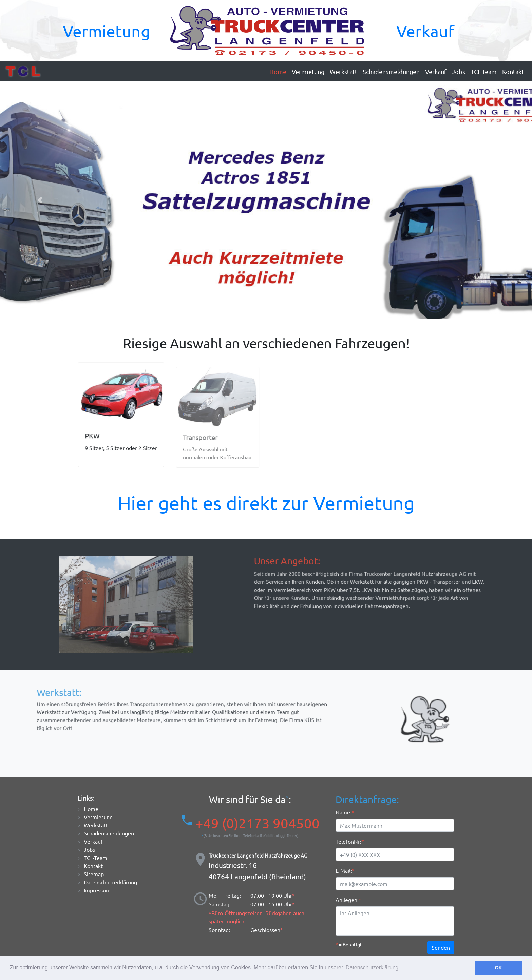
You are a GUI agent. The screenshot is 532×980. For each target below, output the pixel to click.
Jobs (459, 71)
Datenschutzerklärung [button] (372, 968)
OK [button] (498, 968)
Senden (441, 947)
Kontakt (513, 71)
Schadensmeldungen (391, 71)
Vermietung (107, 31)
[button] (40, 200)
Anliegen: (347, 900)
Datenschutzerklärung (110, 882)
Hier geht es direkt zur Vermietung (266, 503)
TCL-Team (484, 71)
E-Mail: (344, 870)
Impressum (97, 890)
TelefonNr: (348, 841)
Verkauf (425, 31)
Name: (344, 812)
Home (278, 71)
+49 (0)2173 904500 (258, 823)
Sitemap (94, 874)
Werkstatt (344, 71)
